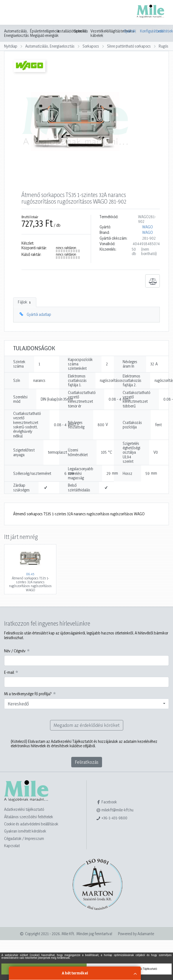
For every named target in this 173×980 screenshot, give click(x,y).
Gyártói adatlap (39, 314)
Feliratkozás (87, 762)
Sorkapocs (91, 46)
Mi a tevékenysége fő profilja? (28, 694)
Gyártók (130, 31)
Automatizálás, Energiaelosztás (17, 33)
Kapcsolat (12, 846)
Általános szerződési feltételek (29, 817)
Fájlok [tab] (25, 302)
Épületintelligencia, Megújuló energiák (45, 33)
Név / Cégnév (15, 651)
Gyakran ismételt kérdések (25, 831)
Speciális (81, 31)
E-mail (9, 672)
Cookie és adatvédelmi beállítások (31, 824)
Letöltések (163, 31)
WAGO (148, 227)
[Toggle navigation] (12, 13)
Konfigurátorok (146, 31)
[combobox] (87, 704)
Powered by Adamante (136, 934)
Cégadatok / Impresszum (24, 838)
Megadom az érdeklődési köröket (87, 725)
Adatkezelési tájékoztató (24, 809)
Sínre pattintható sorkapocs (129, 46)
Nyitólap (11, 46)
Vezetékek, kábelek (99, 33)
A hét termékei (75, 973)
